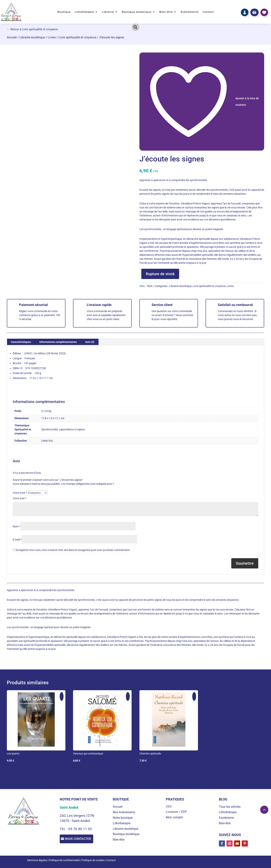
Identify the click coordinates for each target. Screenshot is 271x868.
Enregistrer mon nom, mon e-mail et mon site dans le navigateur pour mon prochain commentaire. (73, 550)
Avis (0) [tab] (90, 342)
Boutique (64, 12)
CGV (169, 806)
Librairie (108, 12)
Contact (208, 12)
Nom (16, 526)
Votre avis (19, 498)
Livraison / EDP (176, 812)
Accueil (12, 37)
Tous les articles (230, 807)
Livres (52, 37)
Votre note (20, 493)
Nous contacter (80, 839)
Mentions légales (37, 860)
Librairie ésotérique (32, 37)
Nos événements (124, 812)
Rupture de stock (160, 274)
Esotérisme (226, 818)
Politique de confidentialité (64, 860)
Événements (190, 12)
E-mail (17, 540)
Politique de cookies (93, 860)
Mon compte (174, 817)
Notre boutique (123, 818)
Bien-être (166, 12)
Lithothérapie (84, 12)
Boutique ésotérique (137, 12)
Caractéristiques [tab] (21, 342)
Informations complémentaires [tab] (58, 342)
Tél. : (64, 829)
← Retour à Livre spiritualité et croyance (32, 29)
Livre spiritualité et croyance (77, 37)
